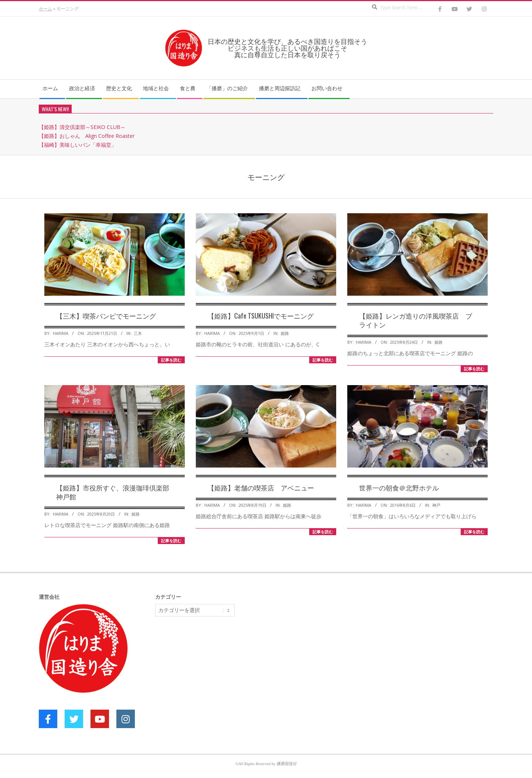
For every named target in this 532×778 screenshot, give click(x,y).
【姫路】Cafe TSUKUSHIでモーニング (261, 316)
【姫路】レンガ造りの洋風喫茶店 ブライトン (416, 320)
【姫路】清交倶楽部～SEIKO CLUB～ (82, 127)
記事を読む (171, 360)
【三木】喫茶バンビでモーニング (106, 316)
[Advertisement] (211, 679)
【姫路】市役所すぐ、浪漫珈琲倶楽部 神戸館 (116, 492)
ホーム (45, 9)
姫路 (285, 333)
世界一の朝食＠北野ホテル (399, 487)
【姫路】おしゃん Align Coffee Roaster (87, 136)
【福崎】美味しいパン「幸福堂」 (78, 145)
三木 (138, 333)
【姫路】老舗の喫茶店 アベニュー (261, 487)
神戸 (436, 505)
